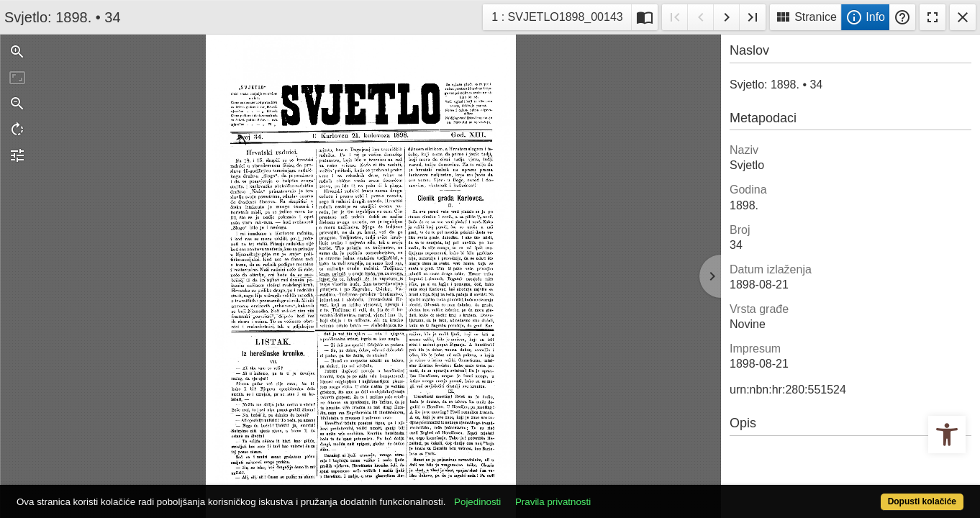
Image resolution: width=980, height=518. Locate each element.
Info (865, 17)
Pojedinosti (526, 494)
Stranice (806, 17)
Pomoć (902, 17)
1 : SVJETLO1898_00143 (557, 15)
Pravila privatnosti (602, 494)
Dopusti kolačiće (869, 494)
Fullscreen (933, 17)
